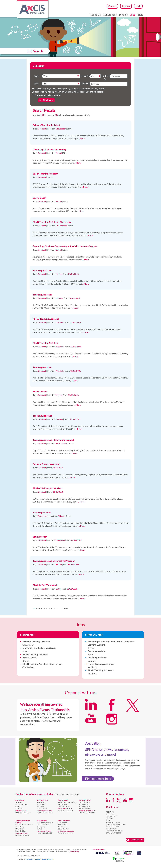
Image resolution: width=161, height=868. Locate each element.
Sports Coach (39, 198)
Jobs (133, 15)
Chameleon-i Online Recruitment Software (39, 859)
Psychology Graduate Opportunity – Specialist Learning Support (65, 246)
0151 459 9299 (68, 811)
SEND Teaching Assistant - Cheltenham (52, 222)
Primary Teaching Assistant (46, 125)
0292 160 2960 (68, 833)
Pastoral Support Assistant (46, 464)
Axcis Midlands (42, 821)
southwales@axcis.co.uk (66, 831)
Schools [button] (123, 15)
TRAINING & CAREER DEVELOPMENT (113, 828)
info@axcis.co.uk (21, 811)
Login (138, 6)
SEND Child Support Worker (47, 488)
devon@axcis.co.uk (22, 833)
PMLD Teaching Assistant (46, 319)
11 (61, 608)
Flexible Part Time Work (45, 585)
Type (36, 76)
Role (36, 83)
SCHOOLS (109, 818)
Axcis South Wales (64, 821)
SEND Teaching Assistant (45, 174)
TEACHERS (110, 814)
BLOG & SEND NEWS (113, 822)
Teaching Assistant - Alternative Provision (54, 561)
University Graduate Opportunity (49, 149)
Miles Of (105, 78)
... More (81, 139)
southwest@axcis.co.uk (44, 811)
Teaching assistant (42, 512)
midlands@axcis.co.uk (44, 831)
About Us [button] (95, 15)
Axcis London (20, 800)
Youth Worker (40, 537)
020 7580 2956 (25, 813)
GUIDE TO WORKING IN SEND (116, 825)
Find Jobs (48, 100)
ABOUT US (110, 812)
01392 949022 (25, 835)
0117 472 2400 (47, 813)
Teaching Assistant (42, 270)
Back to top (135, 840)
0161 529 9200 (89, 813)
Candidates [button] (110, 15)
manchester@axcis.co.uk (87, 811)
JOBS (108, 820)
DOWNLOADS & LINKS (114, 833)
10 (58, 608)
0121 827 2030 (47, 833)
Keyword (85, 83)
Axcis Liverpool (63, 800)
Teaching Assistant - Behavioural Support (53, 440)
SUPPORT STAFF (112, 816)
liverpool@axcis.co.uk (65, 809)
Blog (140, 15)
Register (126, 6)
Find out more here (98, 779)
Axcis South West (42, 800)
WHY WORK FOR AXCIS (114, 831)
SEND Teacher (40, 391)
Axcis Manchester (85, 800)
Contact (112, 6)
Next (66, 608)
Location (85, 76)
